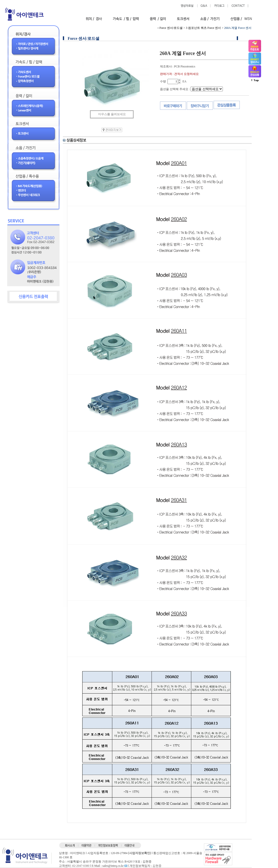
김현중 (157, 866)
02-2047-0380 (81, 866)
